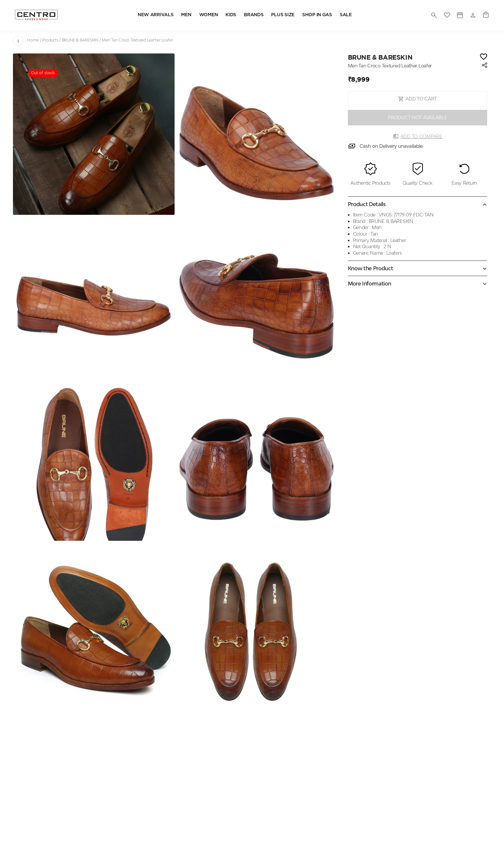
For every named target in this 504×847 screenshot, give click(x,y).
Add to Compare (418, 136)
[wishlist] (447, 15)
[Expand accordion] (418, 268)
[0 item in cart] (486, 15)
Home (33, 40)
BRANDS (254, 15)
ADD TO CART (417, 99)
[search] (434, 15)
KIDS (231, 15)
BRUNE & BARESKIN (80, 40)
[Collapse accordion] (418, 204)
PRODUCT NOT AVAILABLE (417, 117)
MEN (186, 15)
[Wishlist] (484, 57)
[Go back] (18, 41)
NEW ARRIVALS (156, 15)
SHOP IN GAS (317, 15)
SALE (346, 15)
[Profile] (460, 15)
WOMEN (209, 15)
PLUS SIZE (283, 15)
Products (50, 40)
